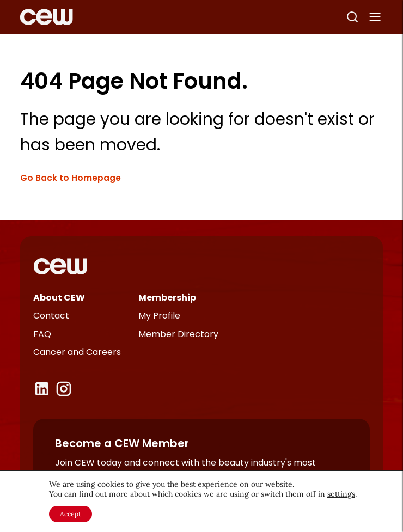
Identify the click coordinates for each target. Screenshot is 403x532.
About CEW (59, 298)
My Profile (159, 316)
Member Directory (178, 334)
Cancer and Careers (77, 352)
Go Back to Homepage (71, 178)
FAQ (42, 334)
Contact (51, 316)
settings (341, 494)
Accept (71, 514)
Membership (167, 298)
